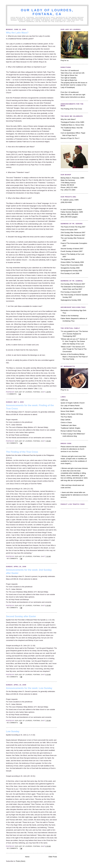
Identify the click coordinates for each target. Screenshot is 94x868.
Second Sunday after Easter (21, 616)
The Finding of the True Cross (22, 452)
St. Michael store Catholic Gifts (72, 408)
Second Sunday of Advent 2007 (72, 249)
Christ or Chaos (66, 422)
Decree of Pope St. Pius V (70, 138)
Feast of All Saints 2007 (69, 230)
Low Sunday (13, 731)
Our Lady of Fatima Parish (70, 406)
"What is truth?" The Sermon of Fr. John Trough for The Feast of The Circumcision (74, 349)
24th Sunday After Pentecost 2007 (73, 235)
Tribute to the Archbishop (70, 316)
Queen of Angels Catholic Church (73, 403)
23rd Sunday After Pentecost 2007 (73, 232)
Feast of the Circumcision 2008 (72, 265)
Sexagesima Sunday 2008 (70, 268)
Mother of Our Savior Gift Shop (72, 414)
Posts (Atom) (21, 861)
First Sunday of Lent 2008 (70, 273)
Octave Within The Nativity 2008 (72, 262)
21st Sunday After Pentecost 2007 (73, 284)
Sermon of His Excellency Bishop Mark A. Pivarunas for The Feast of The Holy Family (74, 357)
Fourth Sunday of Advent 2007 (72, 251)
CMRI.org (64, 400)
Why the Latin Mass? (17, 33)
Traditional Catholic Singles (70, 428)
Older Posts (53, 857)
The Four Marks (66, 417)
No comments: (13, 443)
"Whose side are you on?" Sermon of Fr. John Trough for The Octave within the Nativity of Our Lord (74, 341)
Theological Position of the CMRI (72, 122)
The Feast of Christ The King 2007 (73, 227)
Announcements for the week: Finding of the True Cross (30, 407)
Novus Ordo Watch (67, 411)
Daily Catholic (66, 420)
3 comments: (12, 394)
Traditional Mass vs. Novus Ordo (72, 125)
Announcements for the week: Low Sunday (29, 688)
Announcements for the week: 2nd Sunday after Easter (29, 571)
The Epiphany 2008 (68, 259)
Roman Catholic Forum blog (71, 431)
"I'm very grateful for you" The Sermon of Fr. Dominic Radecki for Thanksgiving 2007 (74, 334)
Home (27, 857)
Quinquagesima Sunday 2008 (71, 271)
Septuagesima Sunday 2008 (71, 300)
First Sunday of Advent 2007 (71, 292)
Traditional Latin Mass (69, 425)
